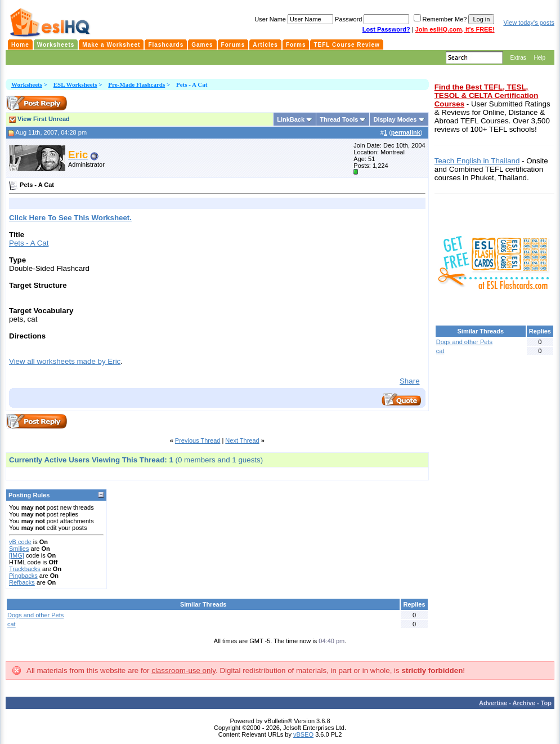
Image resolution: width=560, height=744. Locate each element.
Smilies (19, 549)
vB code (20, 542)
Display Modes (395, 119)
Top (546, 703)
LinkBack (291, 119)
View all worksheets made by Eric (65, 361)
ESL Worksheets (75, 84)
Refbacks (22, 582)
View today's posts (529, 23)
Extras (518, 58)
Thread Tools (339, 119)
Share (410, 381)
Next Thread (242, 440)
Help (539, 58)
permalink (406, 132)
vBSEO (303, 734)
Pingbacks (23, 576)
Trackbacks (25, 569)
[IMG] (17, 555)
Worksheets (27, 84)
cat (12, 624)
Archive (524, 703)
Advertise (493, 703)
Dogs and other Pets (35, 615)
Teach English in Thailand (477, 161)
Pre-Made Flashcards (136, 84)
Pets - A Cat (29, 243)
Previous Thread (198, 440)
